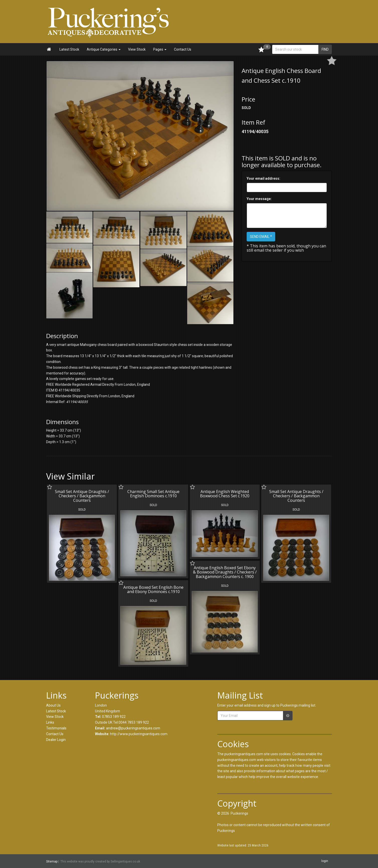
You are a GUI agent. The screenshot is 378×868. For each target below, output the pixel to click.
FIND (325, 49)
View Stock (137, 49)
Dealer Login (56, 740)
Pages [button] (160, 49)
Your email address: (263, 178)
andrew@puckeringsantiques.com (133, 728)
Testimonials (56, 728)
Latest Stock (69, 49)
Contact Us (183, 49)
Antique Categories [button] (104, 49)
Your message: (259, 199)
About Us (53, 705)
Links (50, 722)
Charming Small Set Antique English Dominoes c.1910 (153, 494)
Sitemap (52, 861)
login (325, 861)
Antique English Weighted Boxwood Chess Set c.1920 (225, 494)
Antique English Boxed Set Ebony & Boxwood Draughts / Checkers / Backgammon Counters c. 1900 (225, 572)
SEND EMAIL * (261, 237)
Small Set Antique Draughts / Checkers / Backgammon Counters (82, 496)
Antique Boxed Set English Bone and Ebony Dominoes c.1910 (153, 590)
